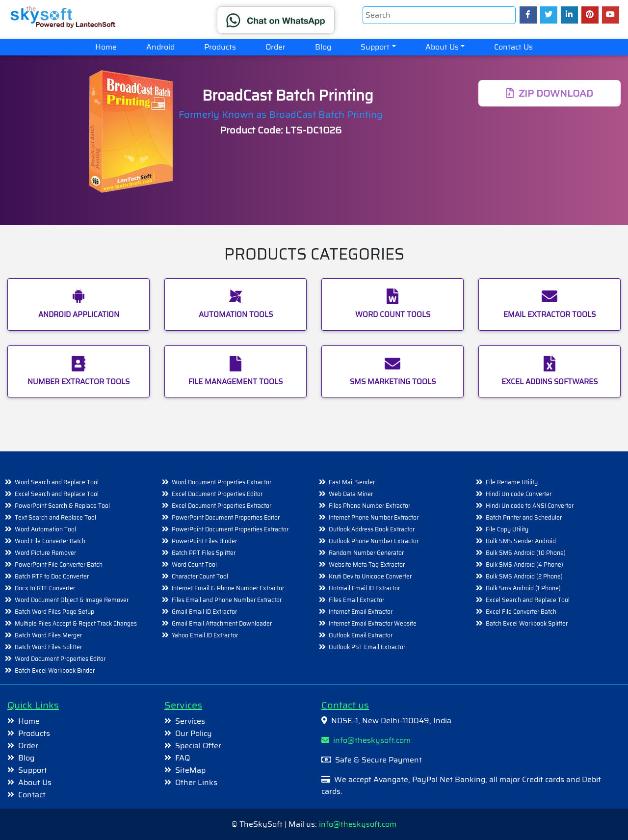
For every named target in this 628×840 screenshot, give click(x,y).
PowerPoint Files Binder (204, 541)
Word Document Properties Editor (60, 659)
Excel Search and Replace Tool (57, 494)
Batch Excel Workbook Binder (55, 670)
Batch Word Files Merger (48, 635)
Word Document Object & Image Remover (72, 600)
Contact (32, 795)
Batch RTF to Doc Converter (52, 576)
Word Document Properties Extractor (222, 482)
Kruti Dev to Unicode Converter (370, 576)
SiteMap (190, 770)
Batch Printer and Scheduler (524, 517)
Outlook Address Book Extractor (372, 529)
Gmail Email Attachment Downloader (222, 623)
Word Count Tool (194, 564)
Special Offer (198, 746)
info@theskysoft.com (366, 740)
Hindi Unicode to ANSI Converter (530, 506)
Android (160, 47)
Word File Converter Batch (50, 541)
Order (275, 47)
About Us (442, 47)
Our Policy (194, 733)
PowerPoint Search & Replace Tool (62, 506)
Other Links (196, 782)
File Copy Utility (507, 529)
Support (375, 47)
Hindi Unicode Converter (519, 494)
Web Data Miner (351, 494)
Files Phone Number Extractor (369, 506)
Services (190, 721)
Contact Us (513, 47)
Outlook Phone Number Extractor (374, 541)
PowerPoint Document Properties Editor (226, 517)
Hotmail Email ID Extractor (364, 588)
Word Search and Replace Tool (57, 482)
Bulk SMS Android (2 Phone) (524, 576)
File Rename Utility (512, 482)
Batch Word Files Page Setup (54, 612)
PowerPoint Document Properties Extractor (230, 529)
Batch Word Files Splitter (48, 647)
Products (220, 47)
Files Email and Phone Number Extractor (227, 600)
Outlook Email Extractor (361, 635)
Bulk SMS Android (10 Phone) (526, 553)
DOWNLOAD (550, 93)
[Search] (439, 15)
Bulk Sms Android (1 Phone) (523, 588)
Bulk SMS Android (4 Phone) (524, 564)
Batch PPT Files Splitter (204, 553)
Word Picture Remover (45, 553)
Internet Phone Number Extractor (374, 517)
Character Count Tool (200, 576)
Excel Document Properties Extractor (222, 506)
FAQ (183, 758)
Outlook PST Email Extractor (367, 647)
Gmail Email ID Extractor (204, 612)
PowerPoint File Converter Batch (59, 564)
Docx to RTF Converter (45, 588)
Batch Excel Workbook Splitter (527, 623)
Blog (323, 47)
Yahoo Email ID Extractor (205, 635)
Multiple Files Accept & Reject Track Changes (76, 623)
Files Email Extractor (356, 600)
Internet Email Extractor (361, 612)
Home (113, 47)
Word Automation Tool (45, 529)
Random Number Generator (366, 553)
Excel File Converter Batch (521, 612)
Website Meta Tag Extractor (367, 564)
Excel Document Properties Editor (217, 494)
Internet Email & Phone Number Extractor (228, 588)
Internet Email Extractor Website (373, 623)
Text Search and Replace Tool (55, 517)
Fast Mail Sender (352, 482)
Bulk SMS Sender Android (521, 541)
